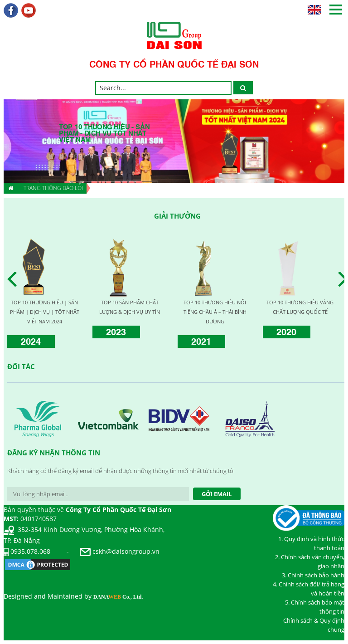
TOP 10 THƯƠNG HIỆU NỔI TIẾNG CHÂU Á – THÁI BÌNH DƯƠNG (215, 312)
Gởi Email (217, 494)
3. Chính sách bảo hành (313, 575)
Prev (14, 279)
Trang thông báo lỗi (53, 188)
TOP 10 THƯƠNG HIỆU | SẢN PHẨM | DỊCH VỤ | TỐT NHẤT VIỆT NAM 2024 (45, 312)
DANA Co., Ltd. (118, 597)
